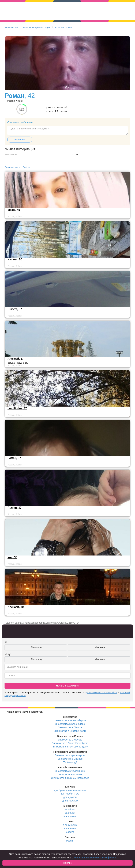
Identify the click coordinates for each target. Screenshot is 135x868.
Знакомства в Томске (70, 727)
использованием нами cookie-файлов (95, 858)
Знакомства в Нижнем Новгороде (70, 778)
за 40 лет (70, 809)
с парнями (70, 828)
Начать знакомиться (67, 686)
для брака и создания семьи (70, 790)
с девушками (70, 825)
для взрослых (70, 801)
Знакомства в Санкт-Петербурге (70, 743)
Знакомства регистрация (37, 28)
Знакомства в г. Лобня (17, 167)
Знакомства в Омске (70, 774)
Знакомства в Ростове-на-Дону (70, 747)
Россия (70, 841)
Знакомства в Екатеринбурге (70, 731)
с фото (70, 832)
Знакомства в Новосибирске (70, 720)
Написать (20, 140)
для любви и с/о (70, 794)
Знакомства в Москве (70, 740)
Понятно (67, 863)
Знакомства (11, 28)
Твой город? (70, 762)
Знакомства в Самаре (70, 759)
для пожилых (70, 816)
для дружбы (70, 797)
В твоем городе (64, 28)
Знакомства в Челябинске (70, 771)
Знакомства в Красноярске (70, 755)
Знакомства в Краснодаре (70, 724)
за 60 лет (70, 813)
